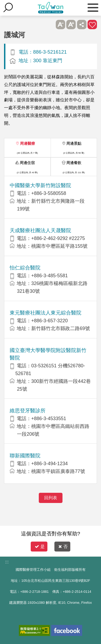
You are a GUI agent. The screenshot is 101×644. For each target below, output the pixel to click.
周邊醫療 (27, 143)
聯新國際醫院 (25, 456)
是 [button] (40, 547)
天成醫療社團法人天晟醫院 (40, 230)
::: (7, 562)
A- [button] (60, 25)
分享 (82, 25)
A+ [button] (71, 25)
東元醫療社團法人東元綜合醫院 (46, 313)
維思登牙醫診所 (28, 411)
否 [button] (63, 547)
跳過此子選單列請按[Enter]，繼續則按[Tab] (50, 25)
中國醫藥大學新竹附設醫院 (40, 185)
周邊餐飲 (74, 163)
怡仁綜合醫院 (25, 268)
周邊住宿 (27, 163)
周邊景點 (74, 143)
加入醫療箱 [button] (92, 25)
